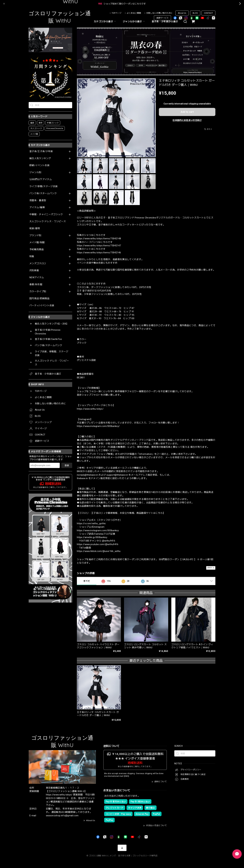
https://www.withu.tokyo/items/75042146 (99, 253)
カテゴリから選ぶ (105, 21)
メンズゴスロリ (38, 264)
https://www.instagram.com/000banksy (98, 530)
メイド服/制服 (37, 242)
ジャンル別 (35, 172)
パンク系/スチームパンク (43, 193)
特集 (32, 257)
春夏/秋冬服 (36, 285)
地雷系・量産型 (38, 200)
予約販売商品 (37, 250)
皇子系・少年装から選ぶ (165, 21)
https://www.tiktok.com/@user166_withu (99, 551)
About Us (182, 13)
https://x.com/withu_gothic (91, 523)
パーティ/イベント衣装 (42, 306)
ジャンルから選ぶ (134, 21)
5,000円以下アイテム (41, 179)
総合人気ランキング (40, 158)
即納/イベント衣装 (39, 165)
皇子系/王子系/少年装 (41, 151)
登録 (67, 465)
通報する (211, 568)
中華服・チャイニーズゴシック (46, 214)
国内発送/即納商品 (39, 299)
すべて (87, 581)
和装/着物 (35, 228)
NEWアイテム (37, 278)
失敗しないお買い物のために (159, 13)
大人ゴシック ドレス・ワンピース (48, 221)
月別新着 (34, 271)
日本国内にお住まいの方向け (187, 120)
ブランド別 (35, 235)
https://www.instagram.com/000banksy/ (98, 426)
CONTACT (208, 13)
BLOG (195, 13)
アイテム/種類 (37, 207)
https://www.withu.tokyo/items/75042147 (99, 246)
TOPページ (117, 13)
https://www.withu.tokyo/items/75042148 (99, 239)
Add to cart (187, 112)
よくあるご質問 (134, 13)
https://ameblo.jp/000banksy (92, 537)
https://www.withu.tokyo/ (90, 409)
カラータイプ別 (38, 292)
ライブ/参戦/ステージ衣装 (43, 186)
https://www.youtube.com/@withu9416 (98, 544)
